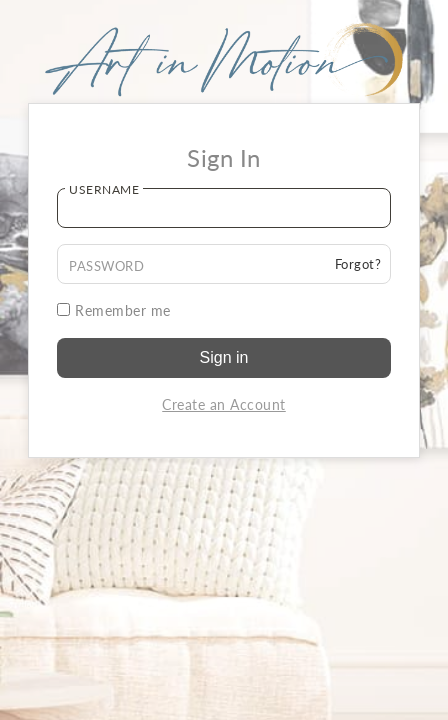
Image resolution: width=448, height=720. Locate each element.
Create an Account (224, 404)
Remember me (114, 310)
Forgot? (358, 264)
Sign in (224, 357)
